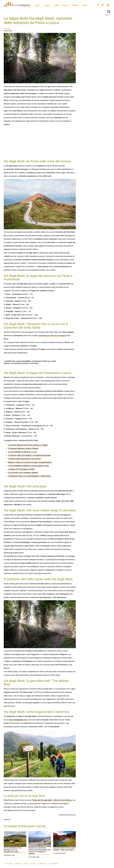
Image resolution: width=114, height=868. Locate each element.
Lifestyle (76, 5)
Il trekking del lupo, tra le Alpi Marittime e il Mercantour (29, 476)
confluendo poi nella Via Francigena (52, 336)
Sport (38, 5)
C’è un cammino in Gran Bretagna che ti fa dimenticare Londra (13, 850)
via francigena (53, 864)
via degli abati (42, 864)
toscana (33, 864)
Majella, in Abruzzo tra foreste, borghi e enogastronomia (30, 462)
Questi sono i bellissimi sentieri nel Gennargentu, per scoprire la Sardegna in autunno (40, 851)
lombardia (18, 864)
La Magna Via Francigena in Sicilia (21, 469)
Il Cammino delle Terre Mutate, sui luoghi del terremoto (29, 455)
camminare (9, 864)
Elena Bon (7, 29)
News (86, 5)
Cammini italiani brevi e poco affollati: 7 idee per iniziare (64, 849)
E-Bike (56, 5)
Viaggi (48, 5)
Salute (65, 5)
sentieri (26, 864)
